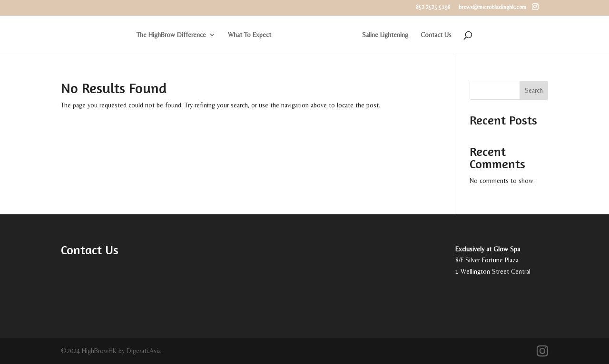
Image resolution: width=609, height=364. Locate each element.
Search (534, 90)
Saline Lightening (385, 35)
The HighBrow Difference (171, 35)
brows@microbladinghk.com (492, 7)
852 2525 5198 (433, 7)
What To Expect (250, 35)
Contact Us (436, 35)
